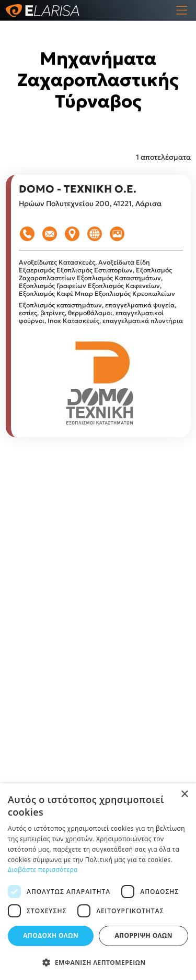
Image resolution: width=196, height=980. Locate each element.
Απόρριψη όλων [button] (143, 935)
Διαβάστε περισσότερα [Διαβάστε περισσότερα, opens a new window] (43, 870)
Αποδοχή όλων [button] (51, 935)
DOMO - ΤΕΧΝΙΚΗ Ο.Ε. (78, 189)
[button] (98, 963)
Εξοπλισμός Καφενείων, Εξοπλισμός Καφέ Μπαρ (90, 290)
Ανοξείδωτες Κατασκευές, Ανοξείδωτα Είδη (84, 262)
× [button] (184, 794)
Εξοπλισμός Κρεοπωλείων (135, 294)
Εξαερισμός (38, 270)
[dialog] (98, 882)
